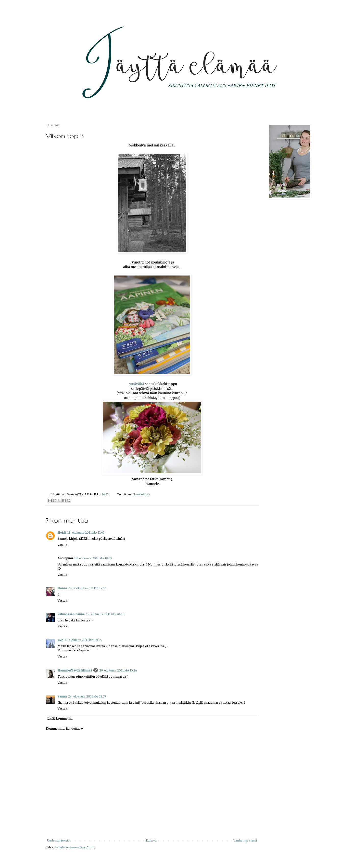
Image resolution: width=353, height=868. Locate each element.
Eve (60, 640)
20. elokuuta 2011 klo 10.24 (118, 670)
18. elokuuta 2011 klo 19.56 (88, 588)
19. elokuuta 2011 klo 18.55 (83, 640)
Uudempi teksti (58, 840)
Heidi (62, 533)
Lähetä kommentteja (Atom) (75, 847)
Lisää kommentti (60, 718)
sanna (62, 696)
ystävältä (137, 384)
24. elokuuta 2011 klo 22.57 (87, 696)
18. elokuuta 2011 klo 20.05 (105, 614)
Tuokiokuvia (142, 494)
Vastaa (62, 545)
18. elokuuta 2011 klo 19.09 (93, 558)
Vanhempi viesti (245, 840)
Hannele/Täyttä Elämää (75, 670)
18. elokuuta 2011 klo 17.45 (86, 533)
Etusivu (151, 840)
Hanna (63, 588)
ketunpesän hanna (71, 614)
